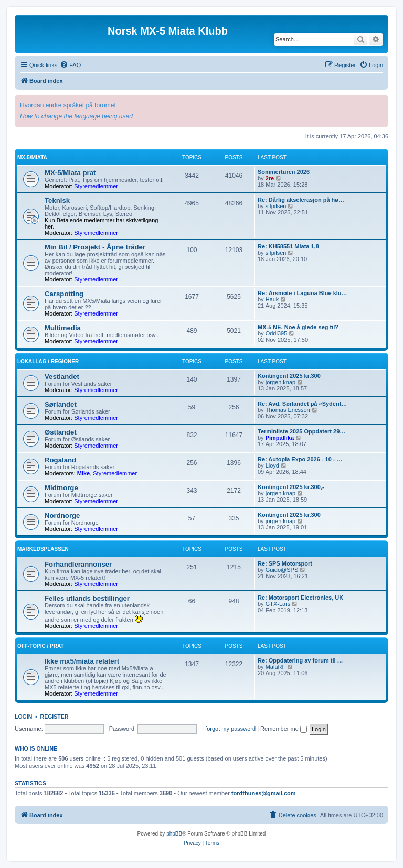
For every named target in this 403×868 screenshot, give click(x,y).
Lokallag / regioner (48, 361)
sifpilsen (276, 206)
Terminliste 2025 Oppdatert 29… (301, 431)
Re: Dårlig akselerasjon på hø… (301, 200)
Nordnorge (62, 516)
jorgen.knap (281, 382)
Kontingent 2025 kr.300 (289, 376)
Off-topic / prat (41, 646)
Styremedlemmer (96, 186)
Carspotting (64, 294)
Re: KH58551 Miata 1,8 (288, 246)
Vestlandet (62, 377)
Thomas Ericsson (288, 410)
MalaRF (276, 667)
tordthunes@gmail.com (264, 793)
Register (55, 717)
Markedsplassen (43, 549)
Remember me (284, 729)
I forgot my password (229, 729)
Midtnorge (61, 488)
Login (23, 717)
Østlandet (61, 432)
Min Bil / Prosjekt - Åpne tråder (95, 247)
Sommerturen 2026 (284, 172)
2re (270, 178)
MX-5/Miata (32, 158)
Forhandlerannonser (78, 564)
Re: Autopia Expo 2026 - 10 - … (300, 459)
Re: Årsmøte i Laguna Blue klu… (303, 293)
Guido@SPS (282, 570)
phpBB (174, 834)
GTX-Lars (278, 604)
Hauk (272, 299)
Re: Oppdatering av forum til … (300, 660)
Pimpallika (280, 438)
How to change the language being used (76, 116)
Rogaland (60, 460)
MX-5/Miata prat (70, 173)
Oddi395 (277, 333)
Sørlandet (61, 404)
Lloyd (272, 465)
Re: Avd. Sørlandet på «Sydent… (302, 404)
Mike (83, 473)
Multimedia (63, 328)
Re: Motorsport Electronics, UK (300, 598)
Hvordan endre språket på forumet (68, 105)
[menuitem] (70, 65)
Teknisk (57, 200)
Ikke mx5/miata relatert (82, 661)
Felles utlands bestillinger (87, 598)
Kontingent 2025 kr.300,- (291, 487)
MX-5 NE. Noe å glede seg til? (298, 327)
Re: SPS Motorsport (285, 563)
